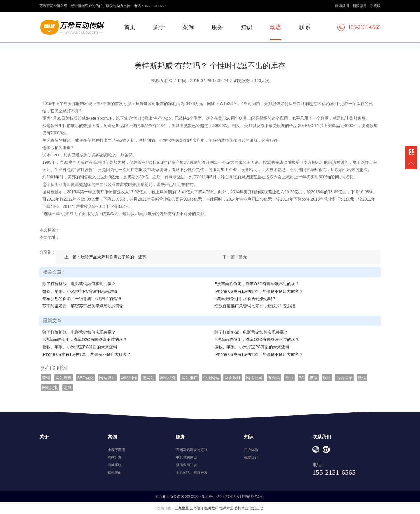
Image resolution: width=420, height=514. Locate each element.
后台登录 (344, 378)
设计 (327, 378)
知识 (246, 27)
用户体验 (251, 450)
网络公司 (254, 378)
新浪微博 (360, 6)
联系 (305, 27)
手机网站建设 (186, 457)
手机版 (375, 6)
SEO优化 (85, 378)
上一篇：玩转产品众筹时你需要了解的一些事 (105, 257)
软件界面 (115, 473)
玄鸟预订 (197, 508)
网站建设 (64, 378)
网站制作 (129, 378)
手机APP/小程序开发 (192, 473)
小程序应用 (116, 450)
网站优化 (168, 378)
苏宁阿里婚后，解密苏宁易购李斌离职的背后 (83, 306)
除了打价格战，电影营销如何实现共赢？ (79, 284)
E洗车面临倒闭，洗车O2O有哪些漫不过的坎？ (257, 284)
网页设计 (233, 378)
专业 (289, 378)
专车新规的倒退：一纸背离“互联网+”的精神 (82, 299)
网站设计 (107, 378)
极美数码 (211, 508)
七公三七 (256, 508)
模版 (314, 378)
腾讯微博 (342, 6)
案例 (188, 27)
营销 (46, 378)
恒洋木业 (226, 508)
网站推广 (190, 378)
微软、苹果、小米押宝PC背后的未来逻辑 (80, 291)
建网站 (148, 378)
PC (301, 378)
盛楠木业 (241, 508)
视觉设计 (251, 457)
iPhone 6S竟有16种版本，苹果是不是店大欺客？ (259, 291)
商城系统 (115, 465)
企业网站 (211, 378)
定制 (68, 388)
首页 (130, 27)
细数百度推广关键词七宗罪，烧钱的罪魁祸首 (255, 306)
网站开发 (115, 457)
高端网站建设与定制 (192, 450)
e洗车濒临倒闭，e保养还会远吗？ (245, 299)
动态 (276, 27)
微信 (362, 378)
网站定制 (50, 388)
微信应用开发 (186, 465)
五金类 (274, 378)
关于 (159, 27)
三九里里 (182, 508)
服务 (217, 27)
